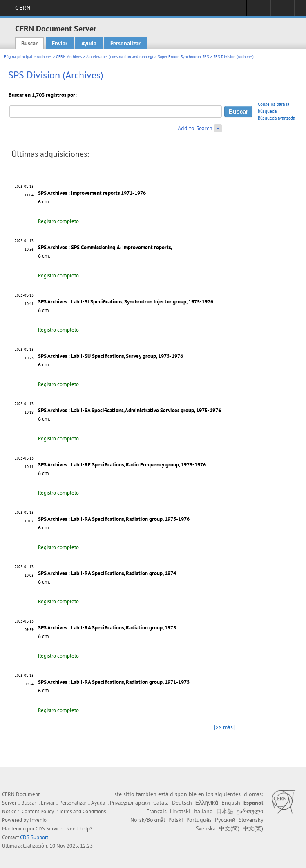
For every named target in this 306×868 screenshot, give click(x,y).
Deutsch (182, 803)
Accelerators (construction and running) (120, 57)
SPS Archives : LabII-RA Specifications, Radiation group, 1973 (107, 628)
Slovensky (251, 820)
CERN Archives (69, 57)
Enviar (60, 43)
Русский (225, 820)
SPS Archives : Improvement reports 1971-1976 (92, 193)
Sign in (258, 11)
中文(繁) (253, 828)
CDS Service (49, 829)
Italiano (203, 811)
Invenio (38, 820)
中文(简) (229, 828)
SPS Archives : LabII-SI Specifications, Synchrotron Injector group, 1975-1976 (126, 302)
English (231, 803)
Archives (44, 57)
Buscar (29, 43)
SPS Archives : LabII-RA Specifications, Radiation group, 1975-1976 (114, 519)
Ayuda (89, 43)
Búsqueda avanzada (276, 118)
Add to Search (195, 128)
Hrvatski (180, 811)
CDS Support (34, 837)
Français (156, 811)
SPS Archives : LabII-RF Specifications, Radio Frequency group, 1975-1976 (122, 465)
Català (161, 803)
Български (137, 803)
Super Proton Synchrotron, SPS (183, 57)
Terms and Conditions (82, 811)
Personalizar (125, 43)
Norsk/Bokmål (148, 820)
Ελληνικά (207, 803)
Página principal (18, 57)
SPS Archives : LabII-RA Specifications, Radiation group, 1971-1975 (114, 682)
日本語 (225, 811)
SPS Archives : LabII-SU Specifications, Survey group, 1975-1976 (111, 356)
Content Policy (38, 811)
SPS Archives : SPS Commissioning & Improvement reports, (105, 247)
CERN (23, 8)
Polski (176, 820)
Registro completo (58, 221)
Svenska (206, 828)
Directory (282, 11)
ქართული (250, 811)
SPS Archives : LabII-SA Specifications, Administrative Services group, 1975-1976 (130, 410)
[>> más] (224, 727)
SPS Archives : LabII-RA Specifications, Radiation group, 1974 (107, 573)
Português (199, 820)
